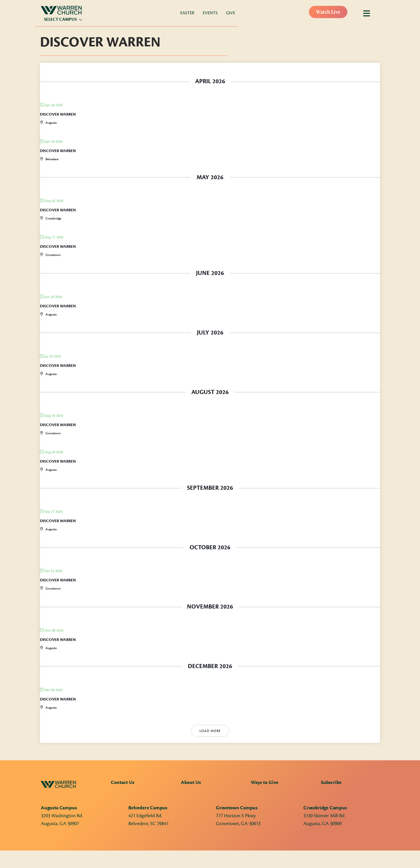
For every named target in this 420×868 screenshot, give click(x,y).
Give (231, 13)
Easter (187, 13)
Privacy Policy (99, 860)
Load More (210, 731)
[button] (332, 859)
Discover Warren (58, 114)
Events (210, 13)
